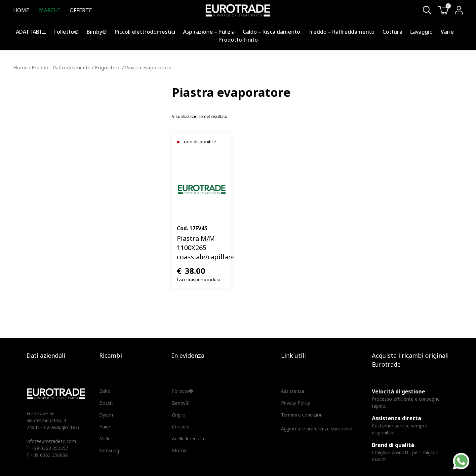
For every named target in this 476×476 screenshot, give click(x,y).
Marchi (49, 10)
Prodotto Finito (238, 40)
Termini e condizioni (302, 415)
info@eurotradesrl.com (51, 441)
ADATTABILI (31, 32)
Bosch (106, 403)
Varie (447, 32)
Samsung (109, 450)
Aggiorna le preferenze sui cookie (317, 429)
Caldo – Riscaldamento (271, 32)
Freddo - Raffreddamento (61, 67)
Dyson (106, 415)
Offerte (81, 10)
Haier (105, 427)
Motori (179, 450)
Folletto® (66, 32)
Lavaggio (421, 32)
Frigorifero (108, 67)
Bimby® (97, 32)
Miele (105, 439)
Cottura (392, 32)
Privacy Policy (296, 403)
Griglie (178, 415)
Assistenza (293, 391)
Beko (105, 391)
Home (21, 10)
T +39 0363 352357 (47, 448)
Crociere (181, 427)
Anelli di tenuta (188, 439)
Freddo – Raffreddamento (341, 32)
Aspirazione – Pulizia (209, 32)
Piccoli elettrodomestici (145, 32)
